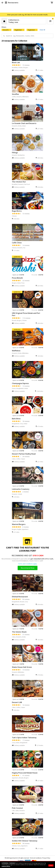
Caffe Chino (17, 243)
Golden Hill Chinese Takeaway (25, 841)
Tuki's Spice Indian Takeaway (24, 738)
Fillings (15, 153)
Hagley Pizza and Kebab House (25, 773)
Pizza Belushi (17, 278)
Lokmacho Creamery (21, 489)
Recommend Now (28, 568)
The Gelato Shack (19, 632)
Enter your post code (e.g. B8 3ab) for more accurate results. (28, 15)
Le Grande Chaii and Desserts (24, 123)
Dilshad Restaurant (20, 597)
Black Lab (16, 62)
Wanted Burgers (19, 524)
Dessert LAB (17, 702)
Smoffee (15, 94)
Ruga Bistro (17, 211)
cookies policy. (6, 866)
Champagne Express (20, 383)
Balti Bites (16, 419)
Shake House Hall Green (22, 667)
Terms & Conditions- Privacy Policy (40, 858)
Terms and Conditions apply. (27, 564)
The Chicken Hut (19, 182)
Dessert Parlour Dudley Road (24, 454)
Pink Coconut (17, 808)
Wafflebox (16, 351)
